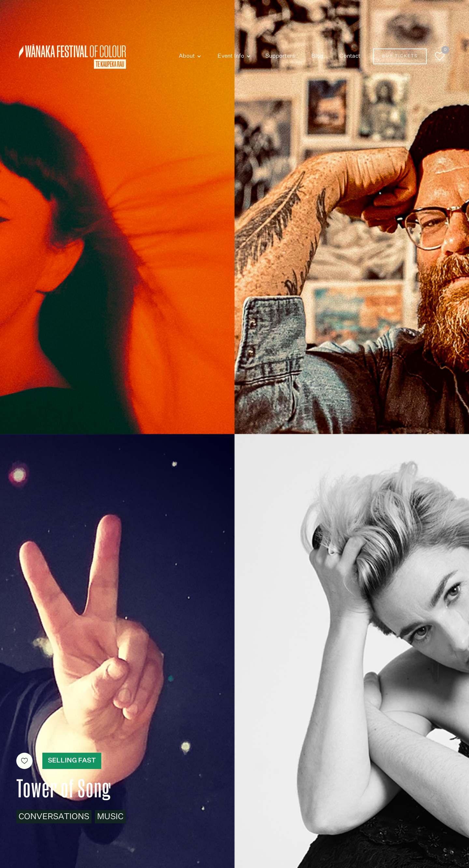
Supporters (280, 56)
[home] (72, 57)
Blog (317, 56)
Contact (350, 56)
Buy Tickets (400, 56)
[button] (188, 56)
